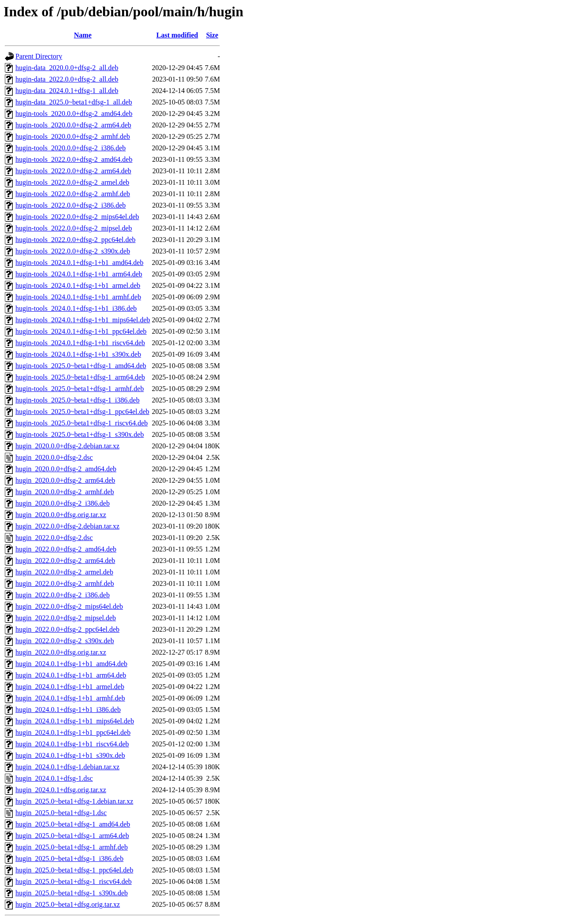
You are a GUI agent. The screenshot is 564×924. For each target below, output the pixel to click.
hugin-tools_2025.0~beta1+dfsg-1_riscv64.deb (82, 423)
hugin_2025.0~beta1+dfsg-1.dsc (61, 813)
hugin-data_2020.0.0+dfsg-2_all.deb (67, 68)
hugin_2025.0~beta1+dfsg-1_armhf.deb (72, 847)
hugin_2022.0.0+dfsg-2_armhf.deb (65, 583)
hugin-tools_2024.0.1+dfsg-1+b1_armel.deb (78, 285)
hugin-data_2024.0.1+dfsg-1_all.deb (67, 91)
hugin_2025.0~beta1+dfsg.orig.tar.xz (68, 904)
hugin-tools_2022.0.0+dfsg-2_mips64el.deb (77, 217)
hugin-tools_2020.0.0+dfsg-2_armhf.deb (73, 136)
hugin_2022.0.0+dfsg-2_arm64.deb (65, 561)
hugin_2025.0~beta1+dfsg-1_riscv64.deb (74, 881)
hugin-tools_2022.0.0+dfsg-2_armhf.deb (73, 194)
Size (212, 35)
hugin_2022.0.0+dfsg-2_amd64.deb (66, 549)
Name (83, 35)
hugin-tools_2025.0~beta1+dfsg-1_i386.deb (78, 400)
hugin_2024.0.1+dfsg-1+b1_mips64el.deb (75, 721)
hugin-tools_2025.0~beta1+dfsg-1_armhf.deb (80, 389)
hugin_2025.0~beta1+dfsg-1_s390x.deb (72, 893)
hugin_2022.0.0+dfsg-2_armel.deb (64, 572)
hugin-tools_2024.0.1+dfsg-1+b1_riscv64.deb (80, 343)
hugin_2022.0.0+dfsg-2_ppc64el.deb (67, 629)
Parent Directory (39, 56)
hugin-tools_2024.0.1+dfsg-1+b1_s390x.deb (78, 354)
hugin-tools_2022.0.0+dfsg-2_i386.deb (70, 205)
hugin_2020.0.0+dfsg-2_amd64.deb (66, 469)
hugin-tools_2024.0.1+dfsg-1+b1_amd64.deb (79, 263)
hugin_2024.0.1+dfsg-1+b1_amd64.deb (71, 664)
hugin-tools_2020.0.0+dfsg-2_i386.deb (70, 148)
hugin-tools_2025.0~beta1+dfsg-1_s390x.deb (80, 434)
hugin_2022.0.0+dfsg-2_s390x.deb (65, 641)
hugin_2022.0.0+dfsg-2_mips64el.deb (69, 606)
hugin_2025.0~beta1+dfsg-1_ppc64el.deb (74, 870)
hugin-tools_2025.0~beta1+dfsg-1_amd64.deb (81, 366)
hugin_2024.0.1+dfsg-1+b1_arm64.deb (71, 675)
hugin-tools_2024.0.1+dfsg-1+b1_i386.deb (76, 308)
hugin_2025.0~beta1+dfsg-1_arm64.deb (72, 836)
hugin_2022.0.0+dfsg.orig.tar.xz (61, 652)
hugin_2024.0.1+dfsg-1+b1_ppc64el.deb (73, 732)
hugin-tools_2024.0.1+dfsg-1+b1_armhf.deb (78, 297)
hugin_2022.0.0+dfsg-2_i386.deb (63, 595)
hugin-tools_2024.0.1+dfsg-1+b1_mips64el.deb (83, 320)
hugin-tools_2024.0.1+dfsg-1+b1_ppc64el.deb (81, 331)
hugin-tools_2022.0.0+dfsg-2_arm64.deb (73, 171)
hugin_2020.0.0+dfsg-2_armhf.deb (65, 492)
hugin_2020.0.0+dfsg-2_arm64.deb (65, 480)
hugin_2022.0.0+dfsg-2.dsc (54, 538)
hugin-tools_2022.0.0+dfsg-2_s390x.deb (73, 251)
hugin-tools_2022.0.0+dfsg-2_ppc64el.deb (76, 240)
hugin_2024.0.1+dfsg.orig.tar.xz (61, 790)
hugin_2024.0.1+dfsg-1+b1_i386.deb (68, 710)
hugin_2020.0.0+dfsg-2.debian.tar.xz (67, 446)
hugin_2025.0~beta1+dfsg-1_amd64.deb (73, 824)
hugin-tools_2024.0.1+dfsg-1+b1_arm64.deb (79, 274)
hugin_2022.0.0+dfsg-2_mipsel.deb (66, 618)
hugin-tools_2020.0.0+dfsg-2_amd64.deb (74, 114)
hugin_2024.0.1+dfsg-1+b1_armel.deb (70, 687)
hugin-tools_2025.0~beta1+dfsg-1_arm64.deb (80, 377)
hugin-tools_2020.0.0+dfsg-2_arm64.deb (73, 125)
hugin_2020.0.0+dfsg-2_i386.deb (63, 503)
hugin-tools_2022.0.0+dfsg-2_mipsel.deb (74, 228)
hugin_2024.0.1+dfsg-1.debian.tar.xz (67, 767)
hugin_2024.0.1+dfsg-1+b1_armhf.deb (70, 698)
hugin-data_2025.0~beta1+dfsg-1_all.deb (74, 102)
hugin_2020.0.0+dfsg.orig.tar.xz (61, 515)
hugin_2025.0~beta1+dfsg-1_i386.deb (69, 859)
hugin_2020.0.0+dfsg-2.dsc (54, 457)
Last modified (177, 35)
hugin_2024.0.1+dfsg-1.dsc (54, 778)
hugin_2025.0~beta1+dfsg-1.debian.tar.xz (74, 801)
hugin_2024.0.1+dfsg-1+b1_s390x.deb (70, 755)
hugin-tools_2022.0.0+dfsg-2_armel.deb (72, 182)
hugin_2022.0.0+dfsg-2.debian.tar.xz (67, 526)
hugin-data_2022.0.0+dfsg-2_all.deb (67, 79)
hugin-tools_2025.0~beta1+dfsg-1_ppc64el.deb (82, 412)
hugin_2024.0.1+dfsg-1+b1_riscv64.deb (72, 744)
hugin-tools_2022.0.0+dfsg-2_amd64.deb (74, 159)
